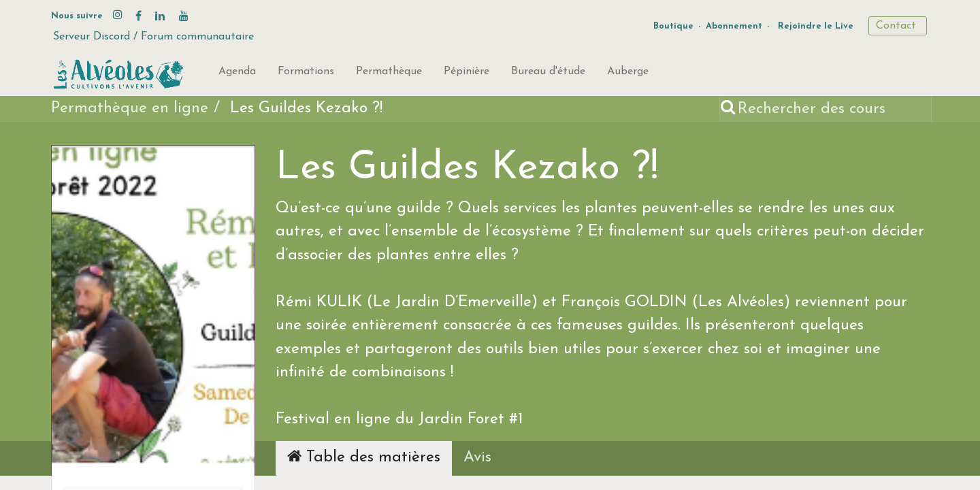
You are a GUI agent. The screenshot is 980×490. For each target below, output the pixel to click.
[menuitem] (237, 74)
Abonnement (734, 26)
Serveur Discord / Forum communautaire (153, 37)
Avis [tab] (477, 458)
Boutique (673, 26)
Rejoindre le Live (816, 26)
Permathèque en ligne (130, 109)
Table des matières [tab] (364, 457)
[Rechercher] (729, 109)
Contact (898, 26)
